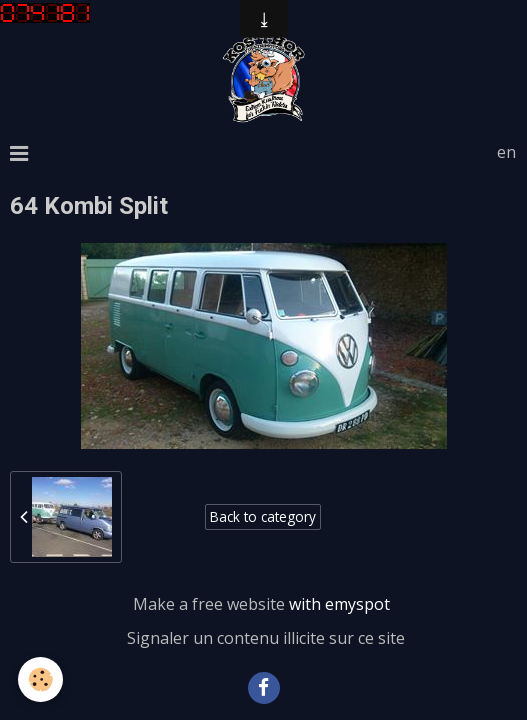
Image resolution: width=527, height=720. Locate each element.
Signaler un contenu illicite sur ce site (266, 638)
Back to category (263, 516)
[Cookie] (40, 679)
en (506, 152)
